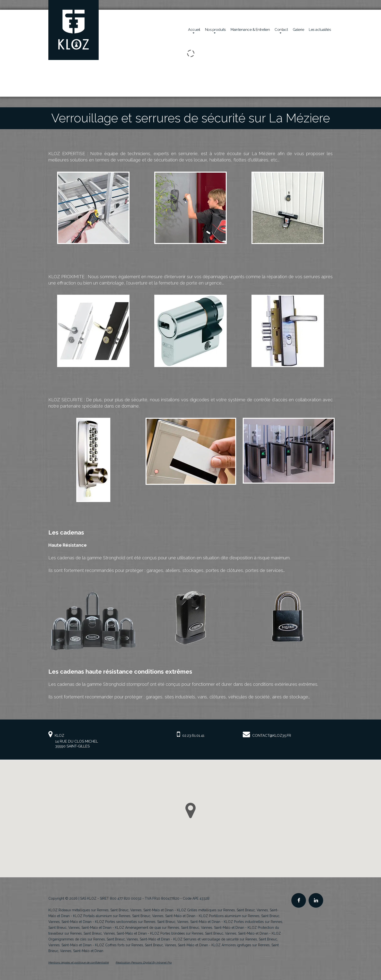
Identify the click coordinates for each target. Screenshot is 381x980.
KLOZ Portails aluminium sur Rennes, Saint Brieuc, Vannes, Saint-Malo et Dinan (134, 916)
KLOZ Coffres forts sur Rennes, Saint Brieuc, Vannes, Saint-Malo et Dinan (152, 945)
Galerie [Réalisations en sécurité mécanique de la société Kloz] (299, 30)
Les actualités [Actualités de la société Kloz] (320, 30)
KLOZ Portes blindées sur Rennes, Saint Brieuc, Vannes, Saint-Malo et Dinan (209, 933)
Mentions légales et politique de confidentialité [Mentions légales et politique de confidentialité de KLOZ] (79, 963)
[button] (190, 811)
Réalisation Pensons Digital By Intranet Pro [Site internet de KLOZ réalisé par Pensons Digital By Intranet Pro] (144, 963)
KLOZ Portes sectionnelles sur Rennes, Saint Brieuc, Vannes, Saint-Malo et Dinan (158, 922)
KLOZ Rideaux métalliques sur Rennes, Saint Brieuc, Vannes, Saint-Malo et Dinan (111, 910)
